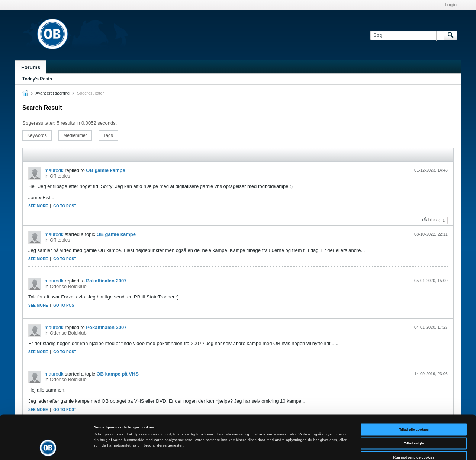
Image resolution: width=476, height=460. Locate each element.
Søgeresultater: (39, 123)
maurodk (54, 170)
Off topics (60, 176)
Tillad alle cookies (414, 394)
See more (38, 206)
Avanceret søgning (52, 93)
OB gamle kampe (106, 170)
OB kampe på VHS (117, 374)
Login (451, 5)
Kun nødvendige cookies (414, 422)
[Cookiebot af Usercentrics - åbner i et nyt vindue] (48, 448)
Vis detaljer (307, 448)
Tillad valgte (414, 408)
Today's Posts (37, 79)
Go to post (65, 206)
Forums (31, 67)
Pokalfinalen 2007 (106, 281)
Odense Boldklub (68, 286)
